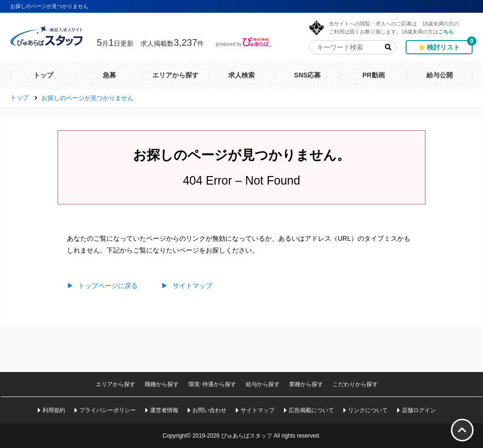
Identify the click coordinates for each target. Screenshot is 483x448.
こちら (446, 31)
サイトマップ (187, 286)
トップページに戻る (102, 286)
